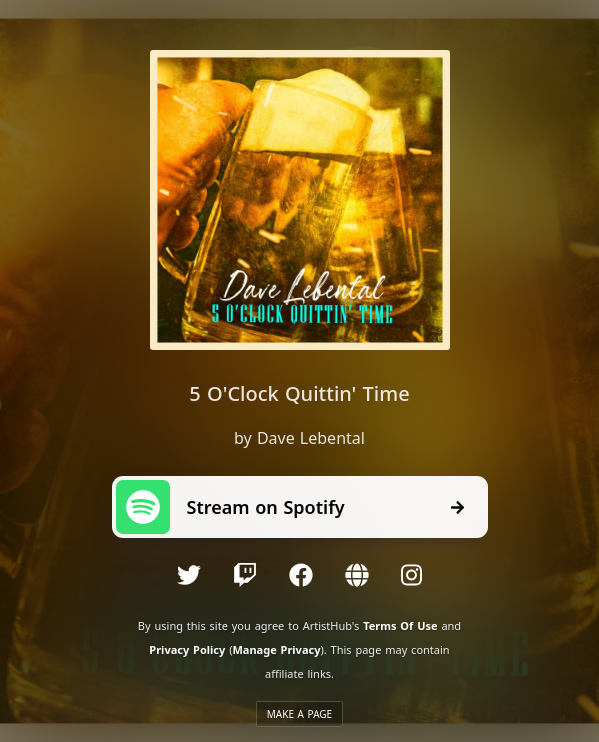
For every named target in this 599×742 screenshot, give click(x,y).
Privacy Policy (187, 649)
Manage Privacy (276, 649)
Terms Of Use (400, 625)
